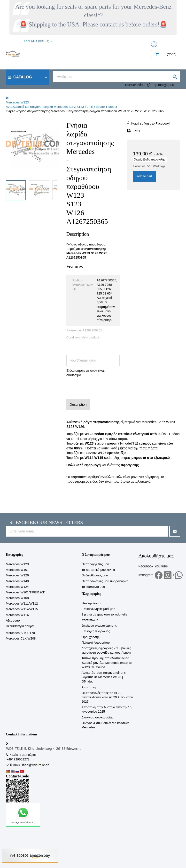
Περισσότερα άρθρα (20, 626)
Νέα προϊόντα (91, 603)
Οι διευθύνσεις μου (95, 575)
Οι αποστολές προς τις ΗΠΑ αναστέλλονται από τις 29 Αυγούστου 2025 (107, 697)
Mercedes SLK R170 (20, 633)
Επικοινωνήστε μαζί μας (98, 609)
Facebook (146, 566)
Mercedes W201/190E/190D (26, 592)
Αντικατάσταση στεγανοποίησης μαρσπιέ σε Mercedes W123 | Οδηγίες (104, 677)
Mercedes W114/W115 (22, 609)
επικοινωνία (134, 85)
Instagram (146, 575)
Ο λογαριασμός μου (96, 555)
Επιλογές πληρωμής (96, 631)
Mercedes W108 (17, 598)
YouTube (161, 566)
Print (137, 131)
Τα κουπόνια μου (93, 587)
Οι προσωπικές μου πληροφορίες (105, 581)
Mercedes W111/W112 (22, 603)
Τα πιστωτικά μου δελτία (98, 570)
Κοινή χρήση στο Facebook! (151, 123)
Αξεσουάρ (13, 620)
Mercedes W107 (17, 570)
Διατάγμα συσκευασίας (97, 717)
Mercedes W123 (17, 564)
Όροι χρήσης (91, 637)
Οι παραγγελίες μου (95, 564)
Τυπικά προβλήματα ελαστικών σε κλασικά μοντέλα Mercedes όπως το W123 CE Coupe (107, 662)
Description (78, 405)
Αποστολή (89, 687)
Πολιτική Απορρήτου (96, 643)
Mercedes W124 (17, 587)
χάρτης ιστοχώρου (160, 85)
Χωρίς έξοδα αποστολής (150, 160)
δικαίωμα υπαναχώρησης (99, 626)
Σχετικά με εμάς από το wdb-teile (105, 614)
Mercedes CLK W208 (21, 638)
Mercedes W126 (17, 575)
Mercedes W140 (17, 581)
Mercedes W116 (17, 615)
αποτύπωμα (90, 620)
